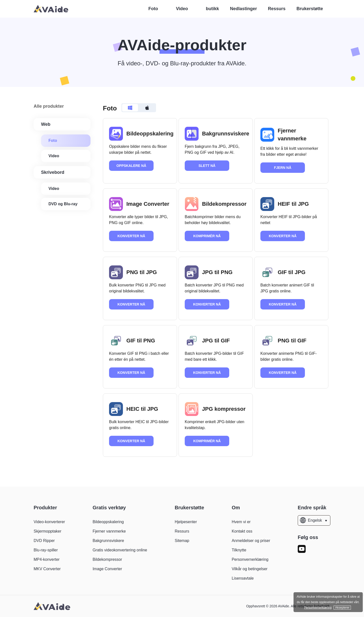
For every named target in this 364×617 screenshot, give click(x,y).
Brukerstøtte (310, 9)
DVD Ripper (44, 541)
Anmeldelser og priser (251, 541)
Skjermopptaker (47, 531)
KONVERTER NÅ (131, 236)
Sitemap (182, 541)
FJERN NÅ (283, 168)
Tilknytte (239, 550)
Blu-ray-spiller (46, 550)
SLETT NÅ (207, 166)
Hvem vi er (241, 522)
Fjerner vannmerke (109, 531)
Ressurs (277, 9)
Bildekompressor (107, 559)
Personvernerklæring (250, 559)
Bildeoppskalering (108, 522)
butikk (213, 9)
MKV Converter (47, 569)
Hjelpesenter (186, 522)
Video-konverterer (49, 522)
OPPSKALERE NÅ (131, 166)
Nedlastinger (243, 9)
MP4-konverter (47, 559)
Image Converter (107, 569)
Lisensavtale (243, 578)
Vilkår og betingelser (250, 569)
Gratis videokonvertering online (120, 550)
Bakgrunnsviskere (108, 541)
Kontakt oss (242, 531)
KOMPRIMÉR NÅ (207, 236)
